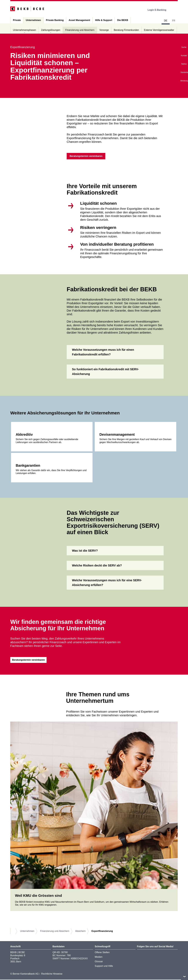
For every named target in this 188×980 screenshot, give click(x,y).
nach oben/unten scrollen (184, 976)
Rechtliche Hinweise (52, 974)
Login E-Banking (159, 10)
